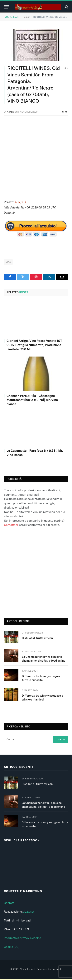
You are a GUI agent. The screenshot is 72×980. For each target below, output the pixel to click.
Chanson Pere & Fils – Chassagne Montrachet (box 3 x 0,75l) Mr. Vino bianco (32, 400)
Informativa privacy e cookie (22, 939)
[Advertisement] (36, 157)
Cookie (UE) (12, 948)
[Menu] (6, 7)
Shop (65, 112)
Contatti (9, 904)
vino (8, 262)
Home (26, 17)
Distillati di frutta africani (38, 638)
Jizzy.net (29, 913)
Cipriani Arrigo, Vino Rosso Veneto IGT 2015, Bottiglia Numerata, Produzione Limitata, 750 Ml (34, 345)
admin (10, 112)
